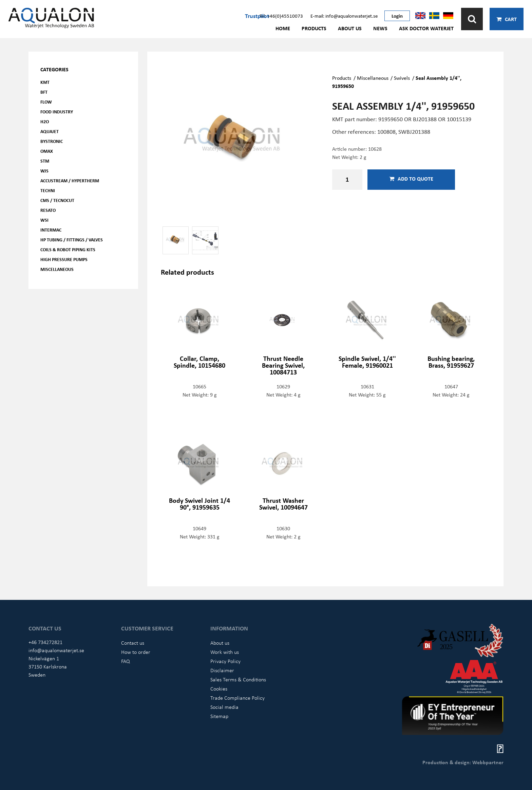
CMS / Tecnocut (57, 200)
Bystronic (52, 141)
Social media (224, 707)
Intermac (51, 230)
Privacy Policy (225, 661)
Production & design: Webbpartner (463, 762)
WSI (44, 220)
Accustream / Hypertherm (70, 180)
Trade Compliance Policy (237, 698)
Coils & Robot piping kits (68, 249)
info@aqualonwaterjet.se (56, 650)
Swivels (402, 78)
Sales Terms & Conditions (238, 679)
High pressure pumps (64, 259)
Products (314, 28)
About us (350, 28)
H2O (45, 121)
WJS (44, 171)
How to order (136, 652)
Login (397, 16)
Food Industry (57, 112)
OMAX (47, 151)
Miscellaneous (57, 269)
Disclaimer (222, 670)
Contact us (133, 643)
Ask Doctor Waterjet (426, 28)
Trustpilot (257, 16)
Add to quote (411, 179)
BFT (44, 92)
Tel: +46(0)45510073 (281, 16)
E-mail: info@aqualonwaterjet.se (344, 16)
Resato (48, 210)
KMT (45, 82)
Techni (48, 190)
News (380, 28)
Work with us (225, 652)
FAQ (126, 661)
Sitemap (219, 716)
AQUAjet (50, 131)
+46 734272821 (45, 642)
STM (45, 161)
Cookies (219, 688)
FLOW (46, 102)
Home (283, 28)
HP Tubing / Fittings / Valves (72, 240)
